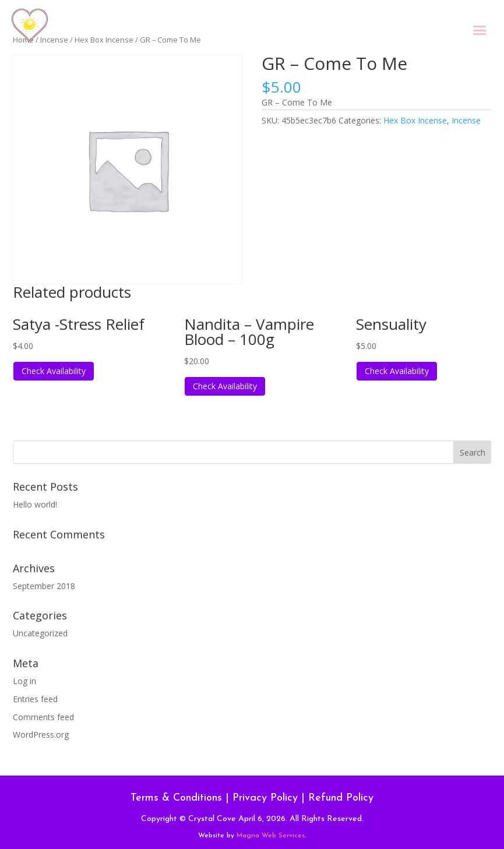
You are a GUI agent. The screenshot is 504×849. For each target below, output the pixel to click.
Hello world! (35, 504)
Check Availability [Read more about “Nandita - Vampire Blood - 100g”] (225, 386)
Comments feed (43, 717)
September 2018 (44, 586)
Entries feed (35, 699)
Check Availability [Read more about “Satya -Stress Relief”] (54, 371)
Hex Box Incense (415, 120)
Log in (24, 681)
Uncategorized (40, 633)
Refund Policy (341, 798)
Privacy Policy (265, 798)
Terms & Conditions (176, 798)
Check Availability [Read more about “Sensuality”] (397, 371)
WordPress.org (41, 734)
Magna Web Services (271, 836)
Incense (466, 120)
